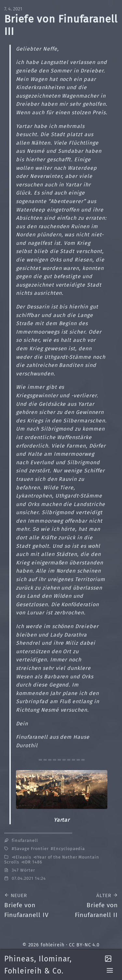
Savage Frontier (31, 849)
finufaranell (25, 840)
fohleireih (53, 945)
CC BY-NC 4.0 (84, 945)
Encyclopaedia (69, 849)
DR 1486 (34, 862)
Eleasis (23, 857)
